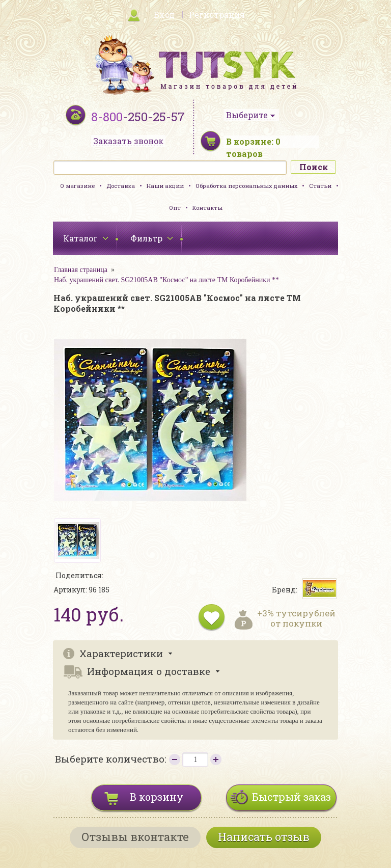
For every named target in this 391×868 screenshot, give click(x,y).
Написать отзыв (264, 837)
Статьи (320, 186)
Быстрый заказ (291, 797)
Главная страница (81, 270)
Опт (175, 208)
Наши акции (165, 186)
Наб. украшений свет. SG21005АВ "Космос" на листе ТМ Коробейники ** (166, 280)
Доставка (121, 186)
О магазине (77, 186)
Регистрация (217, 15)
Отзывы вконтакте (135, 837)
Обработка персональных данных (246, 186)
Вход (164, 15)
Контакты (207, 208)
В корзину (157, 797)
